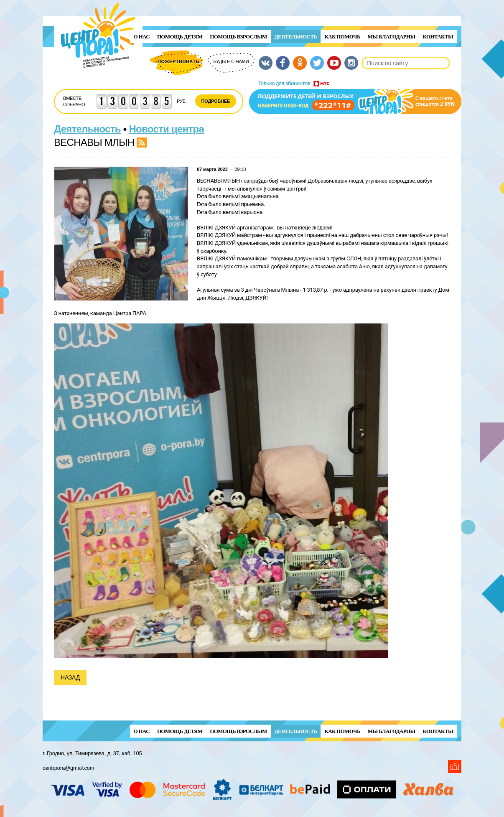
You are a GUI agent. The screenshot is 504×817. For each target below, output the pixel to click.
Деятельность (296, 37)
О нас (142, 37)
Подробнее (216, 101)
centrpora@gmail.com (68, 768)
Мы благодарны (392, 37)
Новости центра (167, 129)
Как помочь (342, 37)
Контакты (438, 37)
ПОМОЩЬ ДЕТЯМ (180, 37)
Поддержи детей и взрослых (355, 97)
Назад (70, 677)
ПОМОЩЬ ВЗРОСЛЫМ (238, 37)
